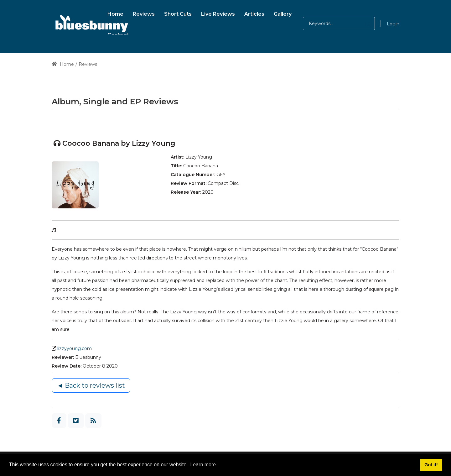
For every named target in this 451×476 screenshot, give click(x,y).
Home (63, 64)
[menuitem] (115, 13)
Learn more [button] (203, 465)
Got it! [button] (431, 465)
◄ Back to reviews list (91, 385)
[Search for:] (339, 24)
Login (393, 24)
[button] (361, 24)
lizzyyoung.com (75, 348)
